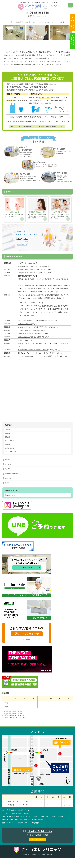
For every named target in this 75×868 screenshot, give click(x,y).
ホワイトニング (10, 445)
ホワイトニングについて (27, 326)
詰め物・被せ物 (10, 453)
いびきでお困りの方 (12, 458)
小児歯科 (8, 436)
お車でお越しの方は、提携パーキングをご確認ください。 (39, 268)
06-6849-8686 (39, 13)
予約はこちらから (11, 505)
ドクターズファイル (25, 332)
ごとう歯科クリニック (35, 864)
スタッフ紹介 (10, 471)
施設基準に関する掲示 (13, 482)
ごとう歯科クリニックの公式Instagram (32, 336)
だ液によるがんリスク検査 (28, 329)
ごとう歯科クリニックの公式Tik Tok (31, 275)
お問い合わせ (10, 487)
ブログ (8, 492)
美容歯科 (8, 449)
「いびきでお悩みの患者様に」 (29, 358)
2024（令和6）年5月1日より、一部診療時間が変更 (36, 323)
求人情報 (8, 476)
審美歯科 (8, 441)
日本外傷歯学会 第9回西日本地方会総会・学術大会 (37, 352)
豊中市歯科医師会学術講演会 (28, 272)
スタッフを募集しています (28, 342)
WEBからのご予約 (25, 339)
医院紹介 (8, 466)
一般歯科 (8, 432)
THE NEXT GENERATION (29, 300)
